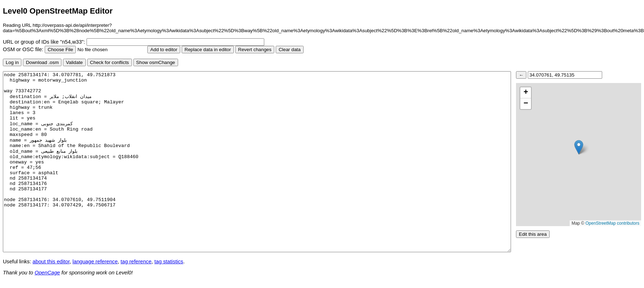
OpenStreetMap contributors (612, 223)
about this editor (51, 262)
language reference (95, 262)
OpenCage (47, 273)
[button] (579, 147)
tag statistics (169, 262)
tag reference (136, 262)
